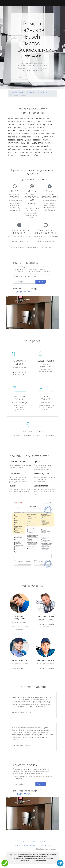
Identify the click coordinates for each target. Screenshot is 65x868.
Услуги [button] (23, 841)
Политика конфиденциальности (23, 845)
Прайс (33, 841)
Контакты (42, 841)
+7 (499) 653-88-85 (33, 56)
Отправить (41, 282)
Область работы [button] (45, 845)
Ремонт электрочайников (38, 93)
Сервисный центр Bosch (18, 93)
